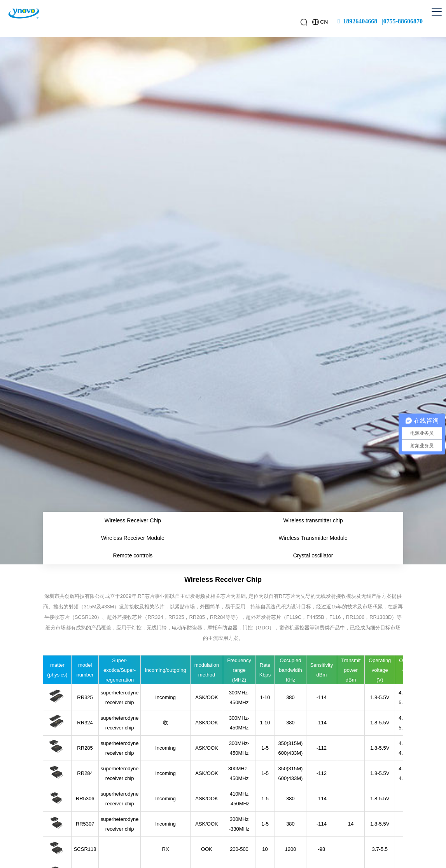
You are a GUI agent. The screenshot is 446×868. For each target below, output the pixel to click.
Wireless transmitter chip (313, 520)
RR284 (85, 773)
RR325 (85, 697)
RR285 (85, 748)
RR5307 (85, 824)
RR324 (85, 723)
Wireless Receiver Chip (133, 520)
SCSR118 (85, 849)
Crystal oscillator (313, 555)
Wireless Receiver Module (133, 538)
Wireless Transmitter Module (313, 538)
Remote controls (133, 555)
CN (324, 22)
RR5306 (85, 799)
